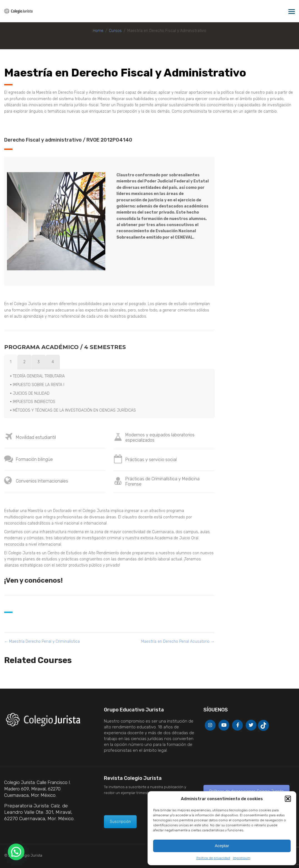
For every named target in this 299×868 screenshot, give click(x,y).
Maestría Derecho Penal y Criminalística (42, 641)
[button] (288, 799)
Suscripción (120, 822)
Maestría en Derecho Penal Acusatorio (178, 641)
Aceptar (222, 846)
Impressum (242, 858)
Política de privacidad (213, 858)
